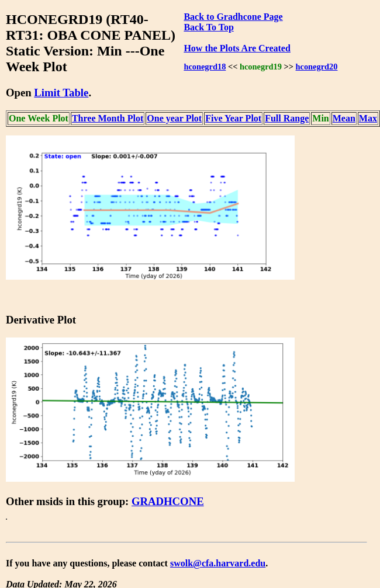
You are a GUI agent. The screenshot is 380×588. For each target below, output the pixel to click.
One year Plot (174, 118)
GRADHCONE (168, 501)
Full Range (287, 118)
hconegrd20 (317, 67)
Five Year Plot (233, 118)
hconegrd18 (205, 67)
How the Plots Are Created (237, 48)
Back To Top (208, 27)
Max (368, 118)
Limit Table (61, 93)
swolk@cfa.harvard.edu (218, 563)
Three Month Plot (108, 118)
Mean (344, 118)
